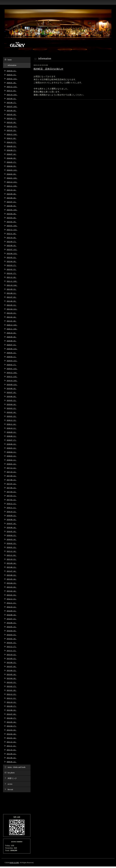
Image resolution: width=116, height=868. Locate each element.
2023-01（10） (12, 226)
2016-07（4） (12, 523)
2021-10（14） (12, 285)
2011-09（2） (12, 754)
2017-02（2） (12, 500)
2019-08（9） (12, 388)
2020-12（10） (12, 325)
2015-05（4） (12, 579)
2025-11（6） (12, 91)
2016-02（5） (12, 543)
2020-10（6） (12, 333)
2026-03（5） (12, 75)
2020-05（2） (12, 353)
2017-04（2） (12, 492)
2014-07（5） (12, 619)
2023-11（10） (12, 186)
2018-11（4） (12, 424)
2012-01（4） (12, 738)
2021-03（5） (12, 313)
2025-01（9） (12, 130)
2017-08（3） (12, 480)
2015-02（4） (12, 591)
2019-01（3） (12, 416)
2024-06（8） (12, 158)
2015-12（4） (12, 551)
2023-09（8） (12, 194)
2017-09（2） (12, 476)
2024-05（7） (12, 162)
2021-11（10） (12, 281)
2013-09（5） (12, 658)
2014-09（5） (12, 611)
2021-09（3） (12, 289)
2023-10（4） (12, 190)
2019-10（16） (12, 380)
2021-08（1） (12, 293)
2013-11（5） (12, 651)
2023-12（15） (12, 182)
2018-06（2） (12, 444)
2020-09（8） (12, 337)
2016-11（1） (12, 508)
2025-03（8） (12, 122)
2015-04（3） (12, 583)
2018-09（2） (12, 432)
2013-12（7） (12, 647)
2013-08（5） (12, 662)
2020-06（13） (12, 349)
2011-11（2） (12, 746)
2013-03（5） (12, 682)
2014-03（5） (12, 635)
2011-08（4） (12, 758)
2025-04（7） (12, 118)
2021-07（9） (12, 297)
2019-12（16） (12, 373)
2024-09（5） (12, 146)
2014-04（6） (12, 631)
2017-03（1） (12, 496)
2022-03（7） (12, 265)
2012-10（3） (12, 702)
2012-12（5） (12, 694)
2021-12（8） (12, 277)
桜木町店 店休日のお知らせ (48, 69)
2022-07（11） (12, 249)
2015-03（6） (12, 587)
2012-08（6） (12, 710)
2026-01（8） (12, 83)
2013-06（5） (12, 670)
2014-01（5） (12, 643)
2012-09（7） (12, 706)
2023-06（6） (12, 206)
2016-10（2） (12, 512)
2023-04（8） (12, 214)
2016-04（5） (12, 535)
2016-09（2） (12, 515)
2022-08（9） (12, 245)
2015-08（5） (12, 567)
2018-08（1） (12, 436)
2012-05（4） (12, 722)
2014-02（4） (12, 639)
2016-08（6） (12, 519)
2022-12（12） (12, 230)
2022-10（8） (12, 238)
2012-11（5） (12, 698)
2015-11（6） (12, 555)
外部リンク (12, 778)
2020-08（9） (12, 341)
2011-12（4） (12, 742)
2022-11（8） (12, 234)
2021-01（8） (12, 321)
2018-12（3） (12, 420)
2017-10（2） (12, 472)
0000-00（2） (12, 762)
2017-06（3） (12, 488)
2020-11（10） (12, 329)
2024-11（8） (12, 138)
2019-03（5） (12, 408)
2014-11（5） (12, 603)
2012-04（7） (12, 726)
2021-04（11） (12, 309)
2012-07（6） (12, 714)
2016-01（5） (12, 547)
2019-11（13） (12, 376)
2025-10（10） (12, 95)
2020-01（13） (12, 369)
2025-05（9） (12, 114)
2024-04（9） (12, 166)
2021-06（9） (12, 301)
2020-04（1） (12, 357)
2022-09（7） (12, 241)
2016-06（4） (12, 527)
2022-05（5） (12, 257)
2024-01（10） (12, 178)
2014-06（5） (12, 623)
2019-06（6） (12, 396)
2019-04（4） (12, 404)
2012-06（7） (12, 718)
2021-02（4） (12, 317)
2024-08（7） (12, 150)
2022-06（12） (12, 253)
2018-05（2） (12, 448)
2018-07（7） (12, 440)
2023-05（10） (12, 210)
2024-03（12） (12, 170)
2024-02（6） (12, 174)
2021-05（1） (12, 305)
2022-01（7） (12, 273)
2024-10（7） (12, 142)
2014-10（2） (12, 607)
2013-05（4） (12, 674)
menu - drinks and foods (17, 767)
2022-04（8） (12, 261)
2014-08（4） (12, 615)
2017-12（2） (12, 468)
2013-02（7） (12, 686)
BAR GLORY (14, 863)
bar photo (11, 773)
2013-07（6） (12, 666)
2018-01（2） (12, 464)
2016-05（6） (12, 531)
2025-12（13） (12, 87)
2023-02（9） (12, 222)
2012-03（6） (12, 730)
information (12, 65)
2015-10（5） (12, 559)
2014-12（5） (12, 599)
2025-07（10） (12, 106)
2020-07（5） (12, 345)
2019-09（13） (12, 384)
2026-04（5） (12, 71)
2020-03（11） (12, 361)
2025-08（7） (12, 102)
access (10, 784)
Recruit (10, 789)
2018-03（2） (12, 456)
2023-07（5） (12, 202)
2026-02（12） (12, 79)
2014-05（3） (12, 627)
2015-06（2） (12, 575)
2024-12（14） (12, 134)
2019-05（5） (12, 400)
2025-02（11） (12, 126)
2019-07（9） (12, 392)
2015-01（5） (12, 595)
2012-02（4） (12, 734)
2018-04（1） (12, 452)
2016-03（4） (12, 539)
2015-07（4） (12, 571)
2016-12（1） (12, 504)
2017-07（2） (12, 484)
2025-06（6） (12, 110)
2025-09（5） (12, 99)
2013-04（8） (12, 678)
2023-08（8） (12, 198)
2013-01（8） (12, 690)
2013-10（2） (12, 654)
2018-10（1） (12, 428)
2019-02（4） (12, 412)
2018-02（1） (12, 460)
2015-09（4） (12, 563)
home (10, 60)
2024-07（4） (12, 154)
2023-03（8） (12, 218)
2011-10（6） (12, 750)
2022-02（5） (12, 269)
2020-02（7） (12, 365)
